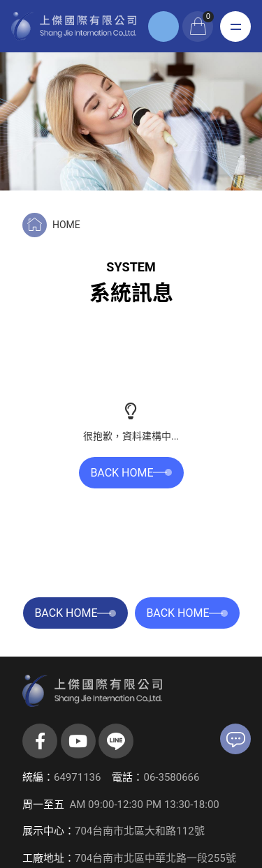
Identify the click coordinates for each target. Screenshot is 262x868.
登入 (163, 27)
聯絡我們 (236, 740)
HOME (66, 225)
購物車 (208, 17)
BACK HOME (131, 473)
